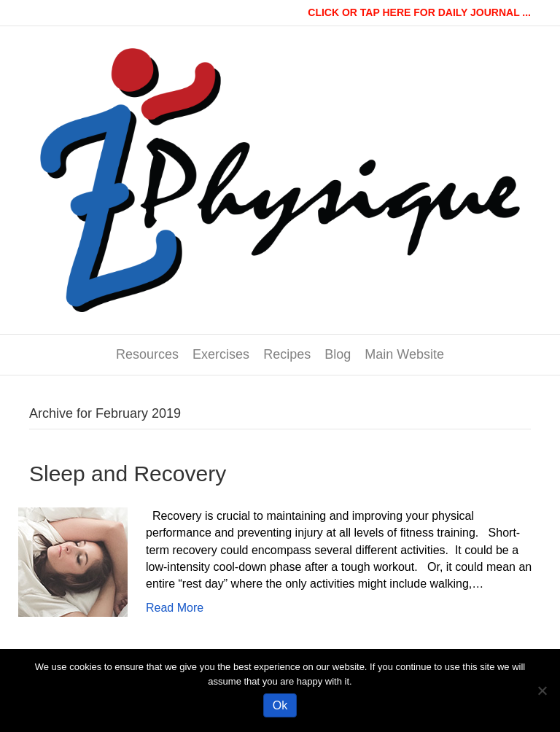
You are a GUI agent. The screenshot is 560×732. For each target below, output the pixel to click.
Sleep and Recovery (128, 474)
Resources (147, 354)
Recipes (287, 354)
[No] (542, 690)
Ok (280, 705)
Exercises (221, 354)
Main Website (404, 354)
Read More (175, 608)
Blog (338, 354)
